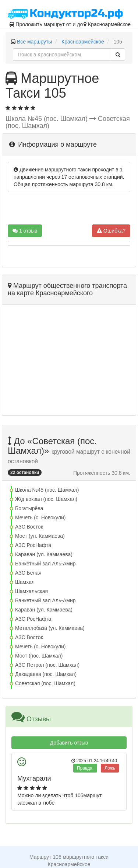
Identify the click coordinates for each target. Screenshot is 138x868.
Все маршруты (35, 42)
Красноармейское (83, 42)
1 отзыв (25, 231)
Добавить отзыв (69, 743)
